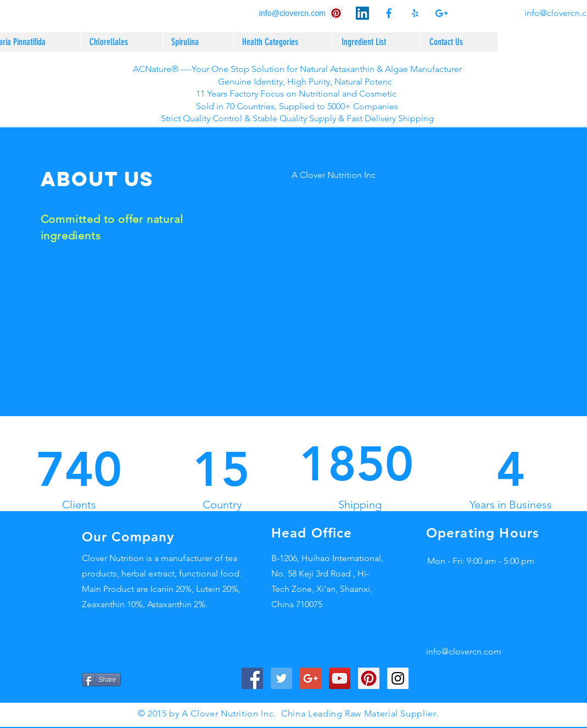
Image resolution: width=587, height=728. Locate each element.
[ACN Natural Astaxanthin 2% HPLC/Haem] (362, 13)
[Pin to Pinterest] (139, 680)
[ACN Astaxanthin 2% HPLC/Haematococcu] (336, 13)
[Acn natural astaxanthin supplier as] (441, 13)
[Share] (101, 680)
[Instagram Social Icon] (398, 678)
